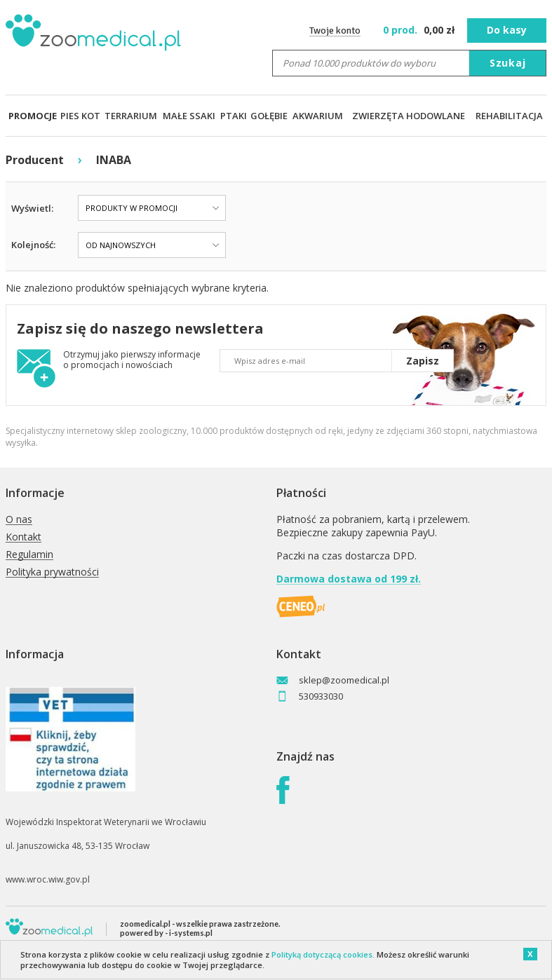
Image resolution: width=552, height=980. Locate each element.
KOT (91, 116)
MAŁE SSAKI (189, 116)
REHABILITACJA (509, 116)
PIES (70, 116)
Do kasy (507, 30)
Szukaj (508, 63)
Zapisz (423, 361)
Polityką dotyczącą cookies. (323, 954)
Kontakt (23, 537)
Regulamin (29, 555)
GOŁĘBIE (269, 116)
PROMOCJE (33, 116)
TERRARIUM (131, 116)
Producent (35, 160)
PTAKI (234, 116)
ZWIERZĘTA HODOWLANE (409, 116)
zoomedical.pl (145, 924)
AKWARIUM (318, 116)
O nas (19, 520)
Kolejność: (33, 245)
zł (420, 30)
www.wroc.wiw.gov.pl (48, 879)
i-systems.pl (191, 933)
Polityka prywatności (52, 572)
